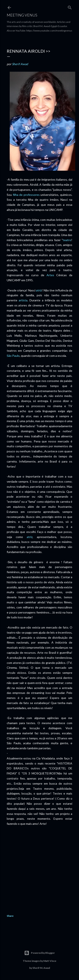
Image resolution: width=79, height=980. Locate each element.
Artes (50, 275)
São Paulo (13, 356)
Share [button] (10, 916)
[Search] (70, 7)
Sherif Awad (20, 64)
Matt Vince (50, 961)
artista (23, 300)
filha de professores (26, 195)
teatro (67, 240)
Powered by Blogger (39, 953)
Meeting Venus (22, 15)
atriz (39, 290)
